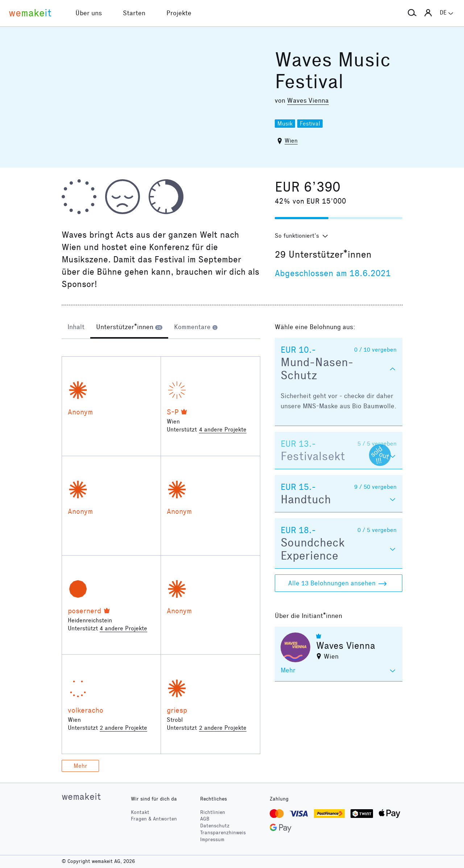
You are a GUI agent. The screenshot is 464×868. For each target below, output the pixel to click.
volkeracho (86, 710)
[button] (412, 13)
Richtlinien (213, 812)
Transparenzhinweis (223, 833)
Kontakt (140, 812)
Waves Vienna (308, 101)
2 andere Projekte (123, 728)
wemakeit (81, 797)
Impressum (212, 840)
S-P (173, 412)
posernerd (85, 611)
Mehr (80, 766)
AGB (205, 819)
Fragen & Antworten (154, 819)
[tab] (76, 328)
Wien (291, 141)
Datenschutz (215, 826)
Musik (285, 124)
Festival (310, 124)
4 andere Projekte (223, 429)
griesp (177, 710)
